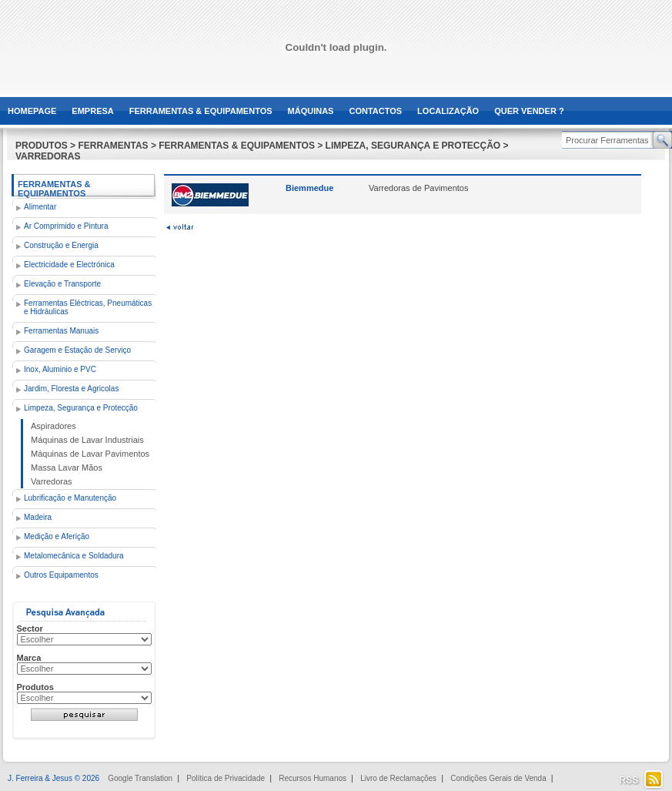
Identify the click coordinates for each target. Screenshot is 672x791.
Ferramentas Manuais (61, 331)
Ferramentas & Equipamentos (54, 188)
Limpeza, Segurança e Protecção (81, 408)
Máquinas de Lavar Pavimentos (90, 454)
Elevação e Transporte (62, 284)
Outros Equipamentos (61, 575)
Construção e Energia (61, 245)
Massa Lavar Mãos (67, 468)
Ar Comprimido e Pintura (66, 226)
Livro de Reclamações (398, 778)
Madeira (38, 517)
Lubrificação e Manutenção (70, 498)
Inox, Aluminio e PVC (60, 369)
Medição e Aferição (57, 536)
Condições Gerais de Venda (498, 778)
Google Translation (140, 778)
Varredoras (52, 481)
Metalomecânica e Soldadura (74, 556)
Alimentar (40, 207)
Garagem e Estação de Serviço (77, 350)
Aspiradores (53, 426)
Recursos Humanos (313, 778)
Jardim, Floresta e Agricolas (71, 389)
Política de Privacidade (226, 778)
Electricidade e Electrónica (69, 265)
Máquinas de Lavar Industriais (87, 440)
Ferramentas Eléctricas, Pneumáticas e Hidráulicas (88, 307)
